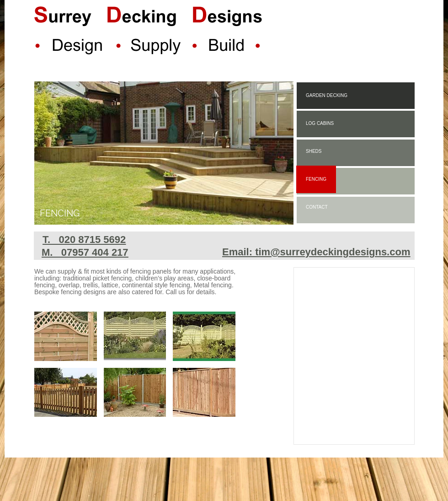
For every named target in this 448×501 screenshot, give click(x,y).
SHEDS (314, 151)
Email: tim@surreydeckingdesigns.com (316, 252)
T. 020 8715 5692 (84, 240)
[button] (66, 336)
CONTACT (317, 207)
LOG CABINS (320, 123)
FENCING (316, 179)
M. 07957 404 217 (85, 252)
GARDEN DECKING (327, 95)
